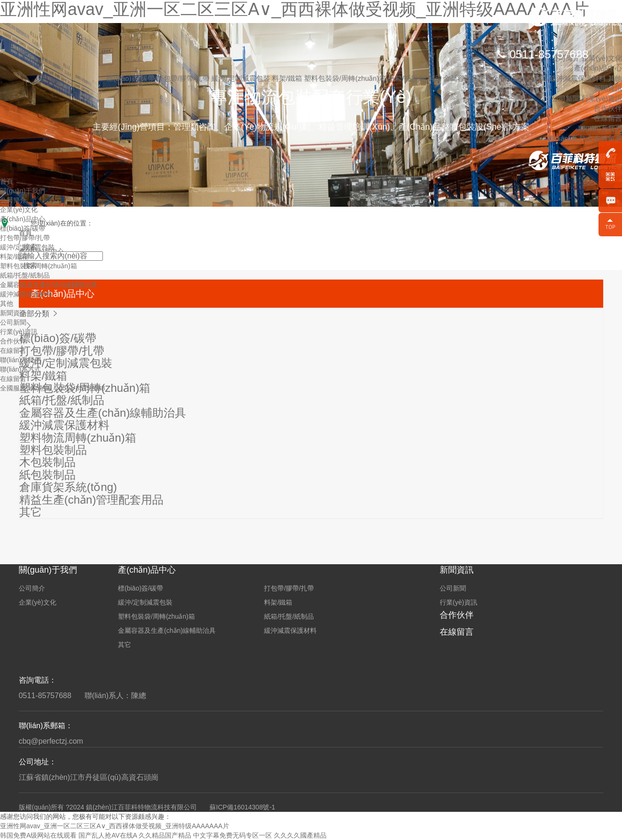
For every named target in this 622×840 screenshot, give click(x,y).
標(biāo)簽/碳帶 (131, 78)
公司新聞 (566, 98)
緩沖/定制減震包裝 (241, 78)
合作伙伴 (608, 108)
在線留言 (608, 118)
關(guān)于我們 (23, 191)
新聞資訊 (608, 88)
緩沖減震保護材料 (579, 78)
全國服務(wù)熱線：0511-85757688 (52, 388)
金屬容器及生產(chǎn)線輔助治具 (496, 78)
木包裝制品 (47, 462)
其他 (615, 78)
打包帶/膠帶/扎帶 (184, 78)
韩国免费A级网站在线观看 (38, 835)
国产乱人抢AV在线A (108, 835)
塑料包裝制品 (53, 450)
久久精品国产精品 (165, 835)
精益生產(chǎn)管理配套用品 (92, 500)
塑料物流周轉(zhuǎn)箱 (78, 438)
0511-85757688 (549, 54)
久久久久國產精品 (300, 835)
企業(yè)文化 (602, 58)
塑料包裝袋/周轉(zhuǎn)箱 (346, 78)
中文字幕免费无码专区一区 (233, 835)
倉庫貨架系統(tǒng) (68, 487)
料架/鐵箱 (288, 78)
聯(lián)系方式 (570, 138)
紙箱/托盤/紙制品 (416, 78)
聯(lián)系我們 (600, 128)
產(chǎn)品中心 (598, 68)
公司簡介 (13, 200)
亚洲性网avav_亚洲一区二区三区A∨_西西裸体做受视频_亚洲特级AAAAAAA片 (115, 826)
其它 (31, 512)
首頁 (512, 38)
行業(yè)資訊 (602, 98)
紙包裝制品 (47, 475)
